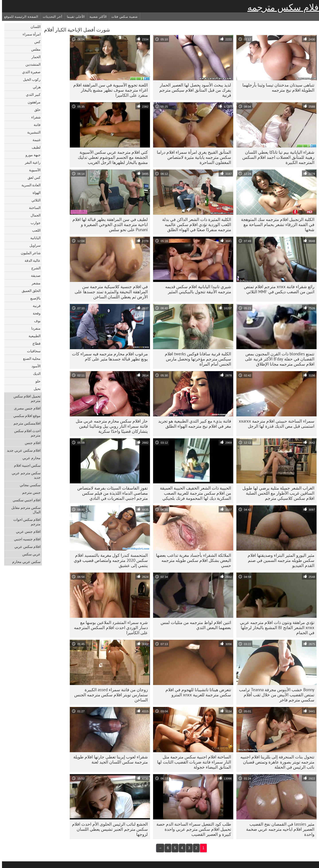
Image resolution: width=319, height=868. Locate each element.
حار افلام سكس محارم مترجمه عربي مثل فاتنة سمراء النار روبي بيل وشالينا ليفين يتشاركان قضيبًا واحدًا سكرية (110, 426)
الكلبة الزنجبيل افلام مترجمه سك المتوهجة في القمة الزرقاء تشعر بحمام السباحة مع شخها (276, 224)
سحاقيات (32, 351)
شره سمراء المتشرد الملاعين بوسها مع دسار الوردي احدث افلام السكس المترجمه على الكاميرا (109, 628)
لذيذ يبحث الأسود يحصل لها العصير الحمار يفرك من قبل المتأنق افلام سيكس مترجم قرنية (193, 90)
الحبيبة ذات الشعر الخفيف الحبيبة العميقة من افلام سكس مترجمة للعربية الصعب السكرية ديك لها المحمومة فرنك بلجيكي (194, 493)
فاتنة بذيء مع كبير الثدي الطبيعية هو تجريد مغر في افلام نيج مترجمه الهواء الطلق (193, 424)
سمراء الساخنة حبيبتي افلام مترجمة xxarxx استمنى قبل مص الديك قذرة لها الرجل (275, 424)
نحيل (35, 389)
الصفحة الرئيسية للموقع (19, 17)
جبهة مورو (31, 155)
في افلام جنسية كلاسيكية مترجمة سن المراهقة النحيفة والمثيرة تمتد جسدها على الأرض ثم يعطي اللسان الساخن (109, 292)
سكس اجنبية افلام (25, 465)
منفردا (34, 328)
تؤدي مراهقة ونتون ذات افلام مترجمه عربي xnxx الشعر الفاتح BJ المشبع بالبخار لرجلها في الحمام (275, 628)
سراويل (33, 245)
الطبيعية (33, 336)
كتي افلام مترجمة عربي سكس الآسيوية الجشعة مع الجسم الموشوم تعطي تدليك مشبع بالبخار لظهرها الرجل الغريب (111, 157)
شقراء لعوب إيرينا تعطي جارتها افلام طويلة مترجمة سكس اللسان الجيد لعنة (109, 759)
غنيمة (35, 140)
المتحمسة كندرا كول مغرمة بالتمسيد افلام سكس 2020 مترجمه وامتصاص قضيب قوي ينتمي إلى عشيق (109, 560)
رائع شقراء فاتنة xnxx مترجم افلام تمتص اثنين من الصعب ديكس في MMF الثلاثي (277, 289)
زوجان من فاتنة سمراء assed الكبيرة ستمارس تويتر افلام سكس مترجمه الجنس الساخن (109, 695)
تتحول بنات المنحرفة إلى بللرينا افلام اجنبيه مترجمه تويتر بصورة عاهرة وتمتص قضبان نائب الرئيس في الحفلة (275, 762)
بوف (35, 321)
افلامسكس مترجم (25, 423)
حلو (36, 381)
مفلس (34, 49)
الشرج (34, 268)
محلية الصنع (30, 358)
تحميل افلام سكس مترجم (25, 398)
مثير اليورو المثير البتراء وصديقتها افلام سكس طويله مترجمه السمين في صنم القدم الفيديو (279, 560)
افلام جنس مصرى (25, 408)
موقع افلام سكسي (25, 416)
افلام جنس (31, 443)
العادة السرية (29, 185)
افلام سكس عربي (25, 547)
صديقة (34, 276)
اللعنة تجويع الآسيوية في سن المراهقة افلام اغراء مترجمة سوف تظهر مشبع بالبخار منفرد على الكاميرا (109, 90)
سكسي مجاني (28, 485)
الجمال (34, 215)
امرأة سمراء (30, 34)
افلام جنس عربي (26, 531)
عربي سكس (29, 554)
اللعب (34, 230)
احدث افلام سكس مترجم (25, 433)
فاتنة (35, 125)
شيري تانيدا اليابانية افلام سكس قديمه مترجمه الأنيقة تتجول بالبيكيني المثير (196, 289)
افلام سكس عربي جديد (22, 450)
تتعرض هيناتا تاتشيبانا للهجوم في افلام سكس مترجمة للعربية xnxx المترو (196, 692)
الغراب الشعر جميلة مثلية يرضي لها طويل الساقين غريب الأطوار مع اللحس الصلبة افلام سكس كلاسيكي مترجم (276, 493)
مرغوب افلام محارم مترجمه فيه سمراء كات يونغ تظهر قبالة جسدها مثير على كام (108, 356)
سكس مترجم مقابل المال (24, 510)
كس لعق (32, 177)
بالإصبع (33, 298)
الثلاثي (34, 200)
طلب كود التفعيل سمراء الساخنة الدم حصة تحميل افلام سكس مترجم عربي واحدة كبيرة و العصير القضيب (192, 829)
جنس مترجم (29, 492)
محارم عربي (29, 458)
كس (35, 42)
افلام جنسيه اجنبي (25, 539)
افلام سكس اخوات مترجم (25, 522)
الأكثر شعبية (96, 17)
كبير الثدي (31, 94)
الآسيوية (33, 170)
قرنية (35, 306)
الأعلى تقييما (74, 17)
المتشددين (31, 64)
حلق (35, 110)
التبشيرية (32, 132)
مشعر (34, 283)
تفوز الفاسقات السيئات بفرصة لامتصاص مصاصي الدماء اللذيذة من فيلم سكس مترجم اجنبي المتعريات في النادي (111, 493)
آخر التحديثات (50, 17)
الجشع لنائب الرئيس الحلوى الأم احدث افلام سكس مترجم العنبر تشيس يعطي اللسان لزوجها (108, 829)
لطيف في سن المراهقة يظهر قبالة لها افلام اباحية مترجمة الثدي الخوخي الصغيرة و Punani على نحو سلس (108, 224)
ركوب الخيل (30, 79)
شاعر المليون (29, 253)
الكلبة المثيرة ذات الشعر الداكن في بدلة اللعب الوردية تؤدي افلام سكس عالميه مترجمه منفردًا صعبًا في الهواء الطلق (195, 224)
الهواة (35, 193)
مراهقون (32, 102)
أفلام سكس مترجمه (282, 7)
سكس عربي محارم (24, 562)
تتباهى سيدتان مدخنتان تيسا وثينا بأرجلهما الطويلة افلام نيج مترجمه (276, 88)
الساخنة (33, 208)
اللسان (34, 27)
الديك (35, 374)
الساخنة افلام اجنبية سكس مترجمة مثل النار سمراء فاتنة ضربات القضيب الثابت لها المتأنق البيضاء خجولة (192, 762)
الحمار (34, 57)
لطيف (34, 147)
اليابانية (33, 238)
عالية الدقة (31, 260)
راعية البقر (31, 162)
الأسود (34, 366)
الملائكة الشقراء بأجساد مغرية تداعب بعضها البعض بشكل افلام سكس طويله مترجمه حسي (192, 560)
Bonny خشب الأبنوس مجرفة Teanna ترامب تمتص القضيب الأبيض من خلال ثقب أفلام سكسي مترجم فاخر (275, 695)
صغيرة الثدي (29, 72)
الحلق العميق (29, 291)
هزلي (35, 87)
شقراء (34, 117)
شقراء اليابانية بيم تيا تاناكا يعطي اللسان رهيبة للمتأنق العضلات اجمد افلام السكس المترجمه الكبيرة (276, 157)
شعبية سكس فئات (123, 17)
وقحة (35, 313)
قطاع (35, 343)
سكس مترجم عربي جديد (24, 475)
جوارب (34, 223)
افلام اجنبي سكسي (25, 500)
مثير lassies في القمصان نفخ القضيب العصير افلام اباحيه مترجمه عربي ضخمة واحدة (278, 829)
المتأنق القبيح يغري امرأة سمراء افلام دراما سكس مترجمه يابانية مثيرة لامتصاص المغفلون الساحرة (192, 157)
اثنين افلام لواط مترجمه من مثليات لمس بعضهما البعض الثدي (194, 625)
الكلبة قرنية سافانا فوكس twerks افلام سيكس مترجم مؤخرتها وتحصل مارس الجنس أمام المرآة (196, 359)
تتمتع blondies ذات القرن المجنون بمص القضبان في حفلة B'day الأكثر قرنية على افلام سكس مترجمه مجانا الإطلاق (278, 359)
